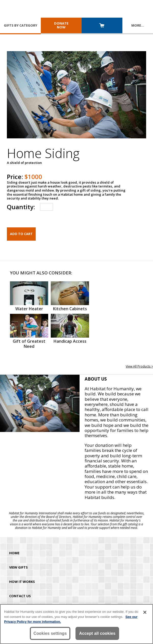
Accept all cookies (97, 633)
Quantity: (21, 207)
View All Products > (139, 366)
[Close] (145, 612)
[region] (76, 624)
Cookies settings (50, 633)
